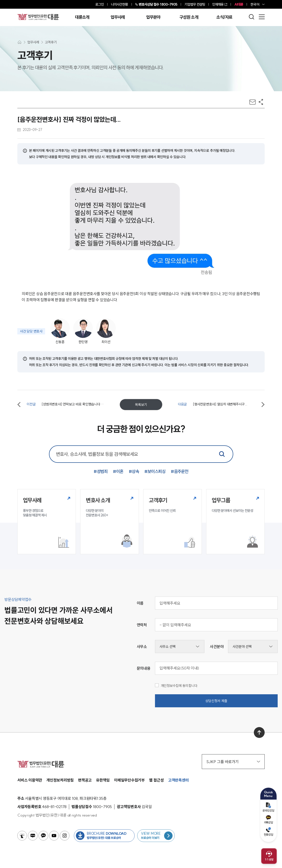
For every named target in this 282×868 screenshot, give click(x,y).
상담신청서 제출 (216, 701)
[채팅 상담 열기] (269, 856)
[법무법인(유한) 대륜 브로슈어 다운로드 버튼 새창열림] (104, 836)
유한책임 (103, 780)
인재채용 (218, 4)
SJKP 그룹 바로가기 (233, 762)
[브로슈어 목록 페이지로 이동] (156, 836)
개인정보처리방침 (60, 780)
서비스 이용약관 (30, 780)
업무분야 (153, 17)
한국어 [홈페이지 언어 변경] (255, 4)
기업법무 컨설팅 (195, 4)
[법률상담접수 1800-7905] (102, 807)
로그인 (100, 4)
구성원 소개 (189, 17)
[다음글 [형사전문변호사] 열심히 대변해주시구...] (221, 405)
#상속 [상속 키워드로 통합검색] (134, 471)
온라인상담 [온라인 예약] (268, 807)
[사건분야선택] (253, 646)
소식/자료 (224, 17)
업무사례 (118, 17)
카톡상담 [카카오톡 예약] (268, 820)
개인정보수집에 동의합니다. (177, 686)
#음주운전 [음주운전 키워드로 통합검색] (180, 471)
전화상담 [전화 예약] (269, 832)
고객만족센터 (178, 780)
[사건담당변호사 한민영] (82, 331)
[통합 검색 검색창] (141, 454)
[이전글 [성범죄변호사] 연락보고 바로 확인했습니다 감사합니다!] (61, 405)
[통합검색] (222, 454)
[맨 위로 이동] (259, 732)
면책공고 (85, 780)
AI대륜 (239, 4)
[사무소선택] (180, 646)
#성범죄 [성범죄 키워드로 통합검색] (101, 471)
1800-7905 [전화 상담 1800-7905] (158, 4)
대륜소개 (82, 17)
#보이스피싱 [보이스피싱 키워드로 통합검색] (155, 471)
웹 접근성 (156, 780)
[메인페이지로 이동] (38, 17)
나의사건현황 (120, 4)
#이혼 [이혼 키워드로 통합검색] (118, 471)
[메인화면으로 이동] (20, 42)
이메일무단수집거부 (129, 780)
